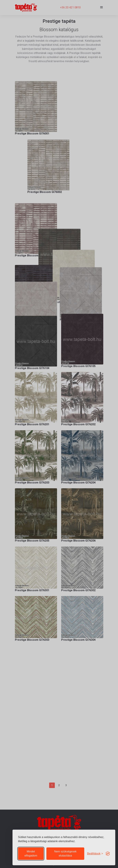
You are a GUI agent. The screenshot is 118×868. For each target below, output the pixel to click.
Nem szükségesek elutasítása (65, 854)
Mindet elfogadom (31, 854)
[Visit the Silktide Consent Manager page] (108, 854)
